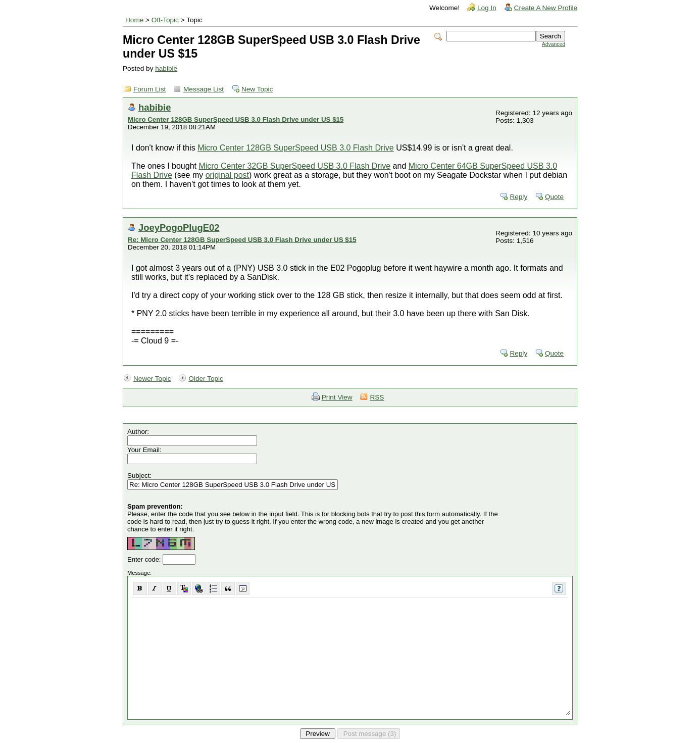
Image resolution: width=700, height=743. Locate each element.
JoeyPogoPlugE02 (179, 228)
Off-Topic (165, 20)
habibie (166, 68)
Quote (554, 197)
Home (134, 20)
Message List (204, 89)
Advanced (554, 44)
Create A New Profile (546, 8)
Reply (518, 197)
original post (227, 175)
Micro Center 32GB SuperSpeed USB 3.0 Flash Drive (294, 166)
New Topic (257, 89)
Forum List (149, 89)
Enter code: (145, 559)
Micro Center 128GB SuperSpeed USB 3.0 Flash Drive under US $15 (236, 119)
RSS (377, 397)
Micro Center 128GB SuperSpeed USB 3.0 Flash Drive (296, 148)
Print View (337, 397)
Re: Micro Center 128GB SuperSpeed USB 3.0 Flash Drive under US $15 (242, 240)
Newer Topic (152, 379)
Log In (487, 8)
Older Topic (206, 379)
